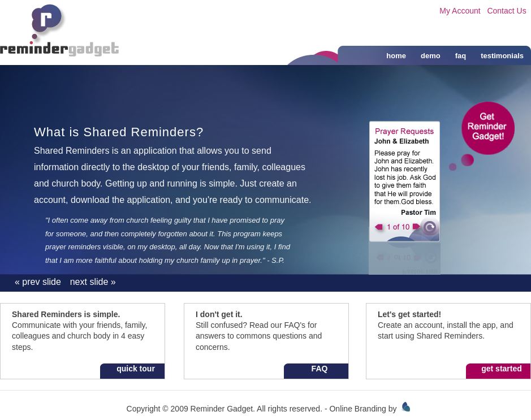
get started (502, 369)
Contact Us (506, 11)
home (396, 56)
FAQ (320, 369)
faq (461, 56)
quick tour (136, 369)
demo (431, 56)
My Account (460, 11)
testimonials (502, 56)
